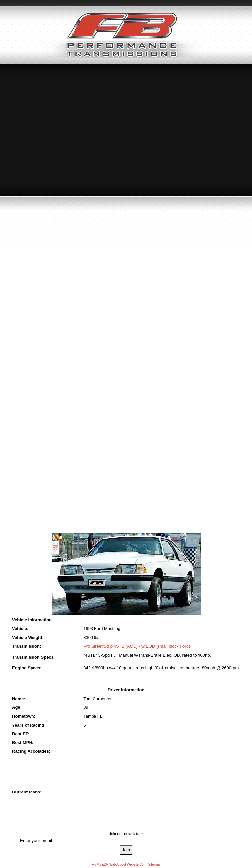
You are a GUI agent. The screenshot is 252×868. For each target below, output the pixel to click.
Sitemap (154, 865)
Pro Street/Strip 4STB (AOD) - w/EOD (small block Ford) (137, 646)
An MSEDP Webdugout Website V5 (118, 865)
